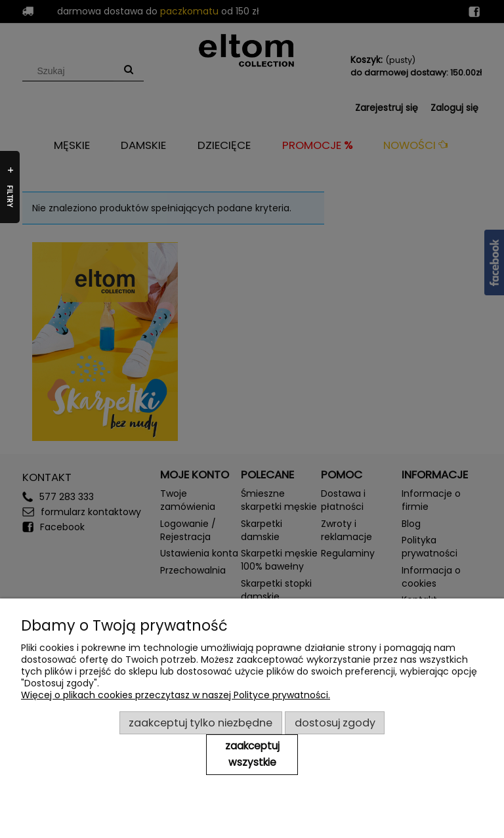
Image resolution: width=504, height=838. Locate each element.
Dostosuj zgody (335, 723)
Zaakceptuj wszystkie (252, 754)
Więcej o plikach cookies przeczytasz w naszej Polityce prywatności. (176, 695)
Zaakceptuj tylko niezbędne (200, 723)
